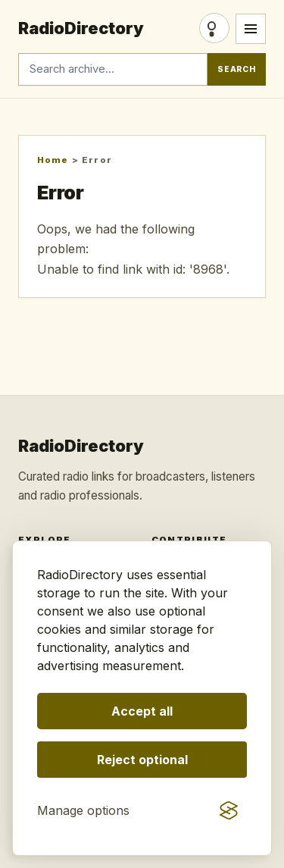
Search (237, 69)
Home (53, 160)
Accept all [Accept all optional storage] (142, 711)
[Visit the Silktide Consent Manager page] (229, 810)
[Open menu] (251, 29)
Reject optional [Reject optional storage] (142, 760)
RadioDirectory (81, 28)
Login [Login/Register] (214, 28)
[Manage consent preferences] (83, 810)
